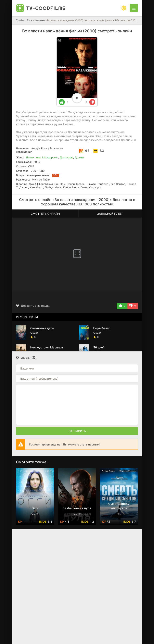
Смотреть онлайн (45, 214)
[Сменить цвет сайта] (124, 8)
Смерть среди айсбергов (119, 506)
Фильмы (40, 20)
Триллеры (67, 157)
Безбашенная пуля (77, 508)
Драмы (79, 157)
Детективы (33, 157)
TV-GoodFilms (24, 20)
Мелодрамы (50, 157)
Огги (35, 508)
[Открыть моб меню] (134, 8)
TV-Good (46, 8)
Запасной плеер (110, 214)
